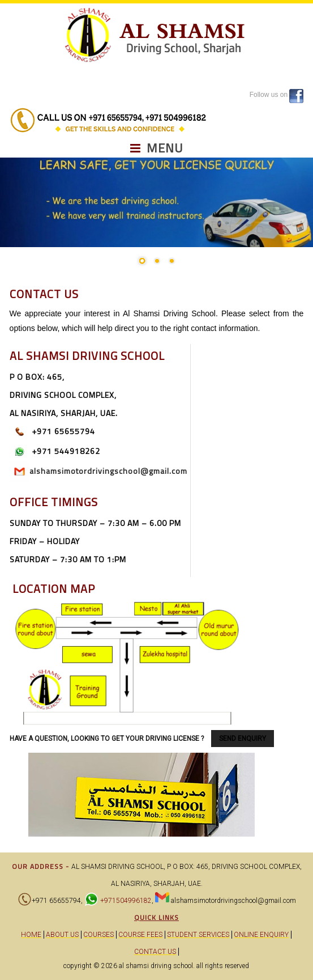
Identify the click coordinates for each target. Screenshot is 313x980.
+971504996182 (125, 901)
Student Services (198, 935)
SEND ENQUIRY (243, 739)
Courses (98, 935)
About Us (62, 935)
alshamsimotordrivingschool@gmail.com (108, 471)
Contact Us (155, 952)
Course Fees (140, 935)
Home (31, 935)
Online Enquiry (261, 935)
